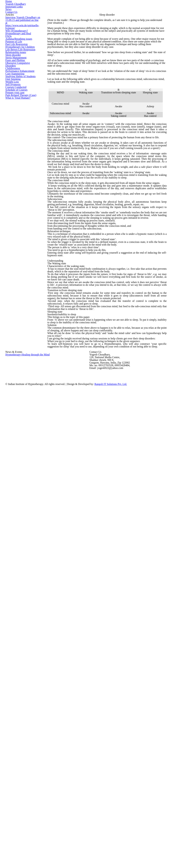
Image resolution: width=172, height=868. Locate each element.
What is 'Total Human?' (16, 260)
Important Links (128, 13)
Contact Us (156, 13)
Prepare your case (14, 245)
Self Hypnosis (12, 223)
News (143, 13)
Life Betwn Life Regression (18, 133)
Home (88, 13)
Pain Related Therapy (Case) (19, 252)
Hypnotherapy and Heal (17, 89)
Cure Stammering (14, 193)
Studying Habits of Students (19, 200)
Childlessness (12, 178)
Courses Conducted (15, 230)
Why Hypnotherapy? (15, 81)
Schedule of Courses (15, 237)
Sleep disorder (13, 148)
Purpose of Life (13, 111)
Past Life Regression (15, 118)
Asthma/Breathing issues (17, 104)
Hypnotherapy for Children (18, 126)
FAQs (8, 96)
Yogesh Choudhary (105, 13)
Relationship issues (14, 141)
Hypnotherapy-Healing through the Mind (24, 787)
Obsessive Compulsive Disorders (21, 171)
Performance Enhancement (18, 185)
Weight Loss (11, 215)
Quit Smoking (12, 208)
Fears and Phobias (14, 163)
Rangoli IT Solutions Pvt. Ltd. (124, 851)
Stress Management (15, 156)
